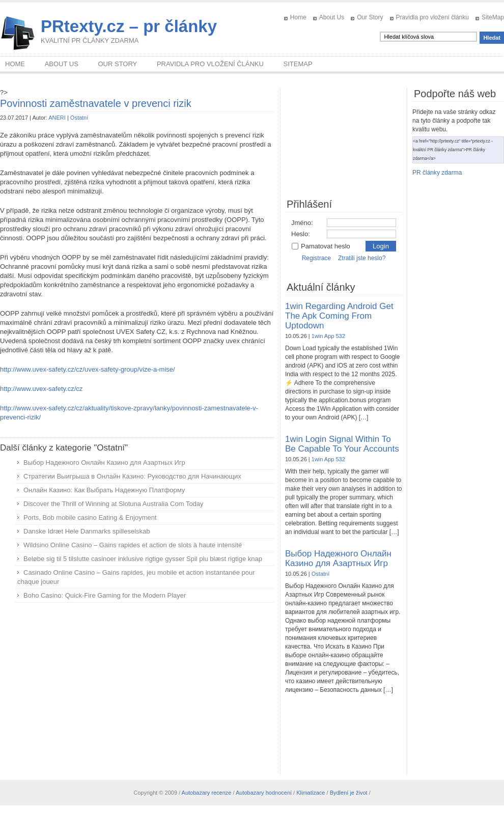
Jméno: (302, 223)
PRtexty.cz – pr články (129, 26)
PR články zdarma (437, 173)
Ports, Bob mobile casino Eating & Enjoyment (90, 517)
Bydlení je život (349, 793)
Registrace (316, 258)
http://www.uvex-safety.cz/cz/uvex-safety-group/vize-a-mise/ (88, 369)
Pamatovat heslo (321, 246)
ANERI (57, 118)
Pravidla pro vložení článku (432, 17)
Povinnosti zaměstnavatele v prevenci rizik (96, 103)
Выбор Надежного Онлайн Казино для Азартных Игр (104, 462)
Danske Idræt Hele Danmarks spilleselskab (87, 531)
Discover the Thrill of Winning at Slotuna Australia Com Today (114, 504)
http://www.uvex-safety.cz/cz (41, 389)
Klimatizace (311, 793)
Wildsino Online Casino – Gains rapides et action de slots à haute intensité (133, 545)
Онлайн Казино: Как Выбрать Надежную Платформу (104, 490)
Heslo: (301, 234)
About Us (332, 17)
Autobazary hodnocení (264, 793)
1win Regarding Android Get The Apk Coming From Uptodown (339, 316)
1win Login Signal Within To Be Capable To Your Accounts (342, 444)
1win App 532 (328, 336)
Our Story (370, 17)
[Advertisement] (137, 684)
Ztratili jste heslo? (362, 258)
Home (298, 17)
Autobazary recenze (207, 793)
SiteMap (493, 17)
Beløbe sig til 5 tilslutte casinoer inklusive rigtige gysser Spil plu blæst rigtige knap (143, 559)
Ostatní (79, 118)
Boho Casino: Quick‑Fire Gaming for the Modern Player (105, 595)
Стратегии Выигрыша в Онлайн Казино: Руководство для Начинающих (132, 476)
